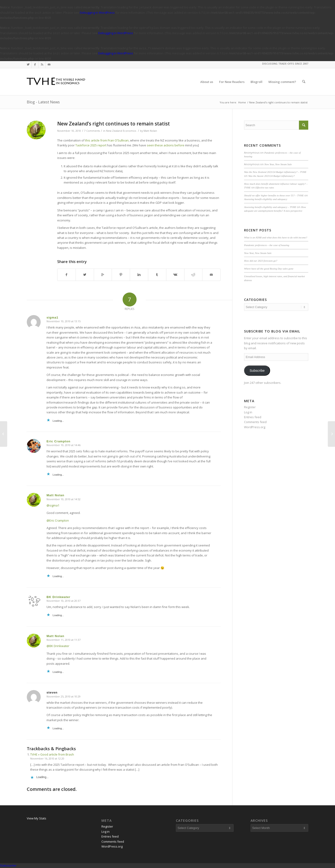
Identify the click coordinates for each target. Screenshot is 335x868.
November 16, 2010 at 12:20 (47, 758)
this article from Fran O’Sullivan (107, 140)
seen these (155, 145)
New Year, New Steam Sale (278, 164)
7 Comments (92, 131)
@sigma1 (53, 505)
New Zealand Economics (121, 131)
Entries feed (253, 417)
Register (250, 407)
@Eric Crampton (58, 520)
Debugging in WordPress (97, 13)
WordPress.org (255, 427)
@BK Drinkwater (58, 646)
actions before (174, 145)
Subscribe (257, 371)
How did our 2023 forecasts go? (261, 261)
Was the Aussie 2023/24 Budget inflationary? (271, 176)
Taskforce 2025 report (91, 145)
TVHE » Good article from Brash (52, 754)
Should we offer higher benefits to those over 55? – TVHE (274, 195)
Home (242, 102)
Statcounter (8, 865)
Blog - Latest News (43, 102)
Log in (248, 412)
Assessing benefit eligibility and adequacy (266, 199)
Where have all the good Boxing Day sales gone (269, 269)
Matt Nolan (150, 131)
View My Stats (37, 818)
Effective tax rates (265, 187)
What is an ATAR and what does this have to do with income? (276, 237)
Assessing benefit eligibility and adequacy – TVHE (270, 207)
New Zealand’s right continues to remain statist (114, 124)
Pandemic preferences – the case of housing (267, 245)
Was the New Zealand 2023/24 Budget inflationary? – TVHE (275, 172)
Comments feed (255, 422)
